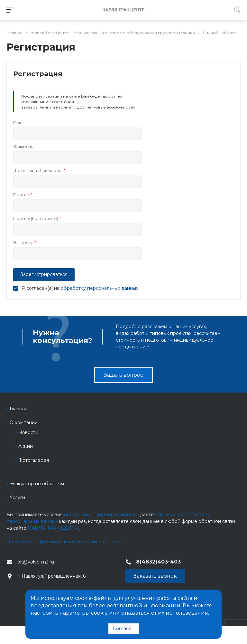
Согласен (124, 629)
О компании (24, 422)
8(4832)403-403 (158, 562)
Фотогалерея (34, 460)
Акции (26, 446)
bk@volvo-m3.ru (36, 562)
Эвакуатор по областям (37, 484)
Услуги (17, 497)
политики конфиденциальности (101, 515)
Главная (18, 409)
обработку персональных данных (100, 288)
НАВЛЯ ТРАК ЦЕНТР (53, 528)
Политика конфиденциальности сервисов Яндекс (65, 542)
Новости (28, 432)
